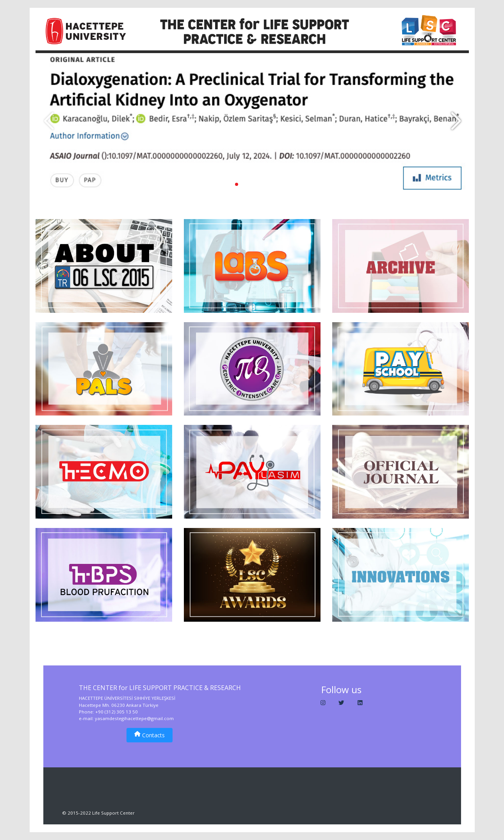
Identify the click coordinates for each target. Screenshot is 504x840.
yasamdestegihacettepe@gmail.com (134, 718)
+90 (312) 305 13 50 (117, 712)
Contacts (150, 735)
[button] (456, 121)
